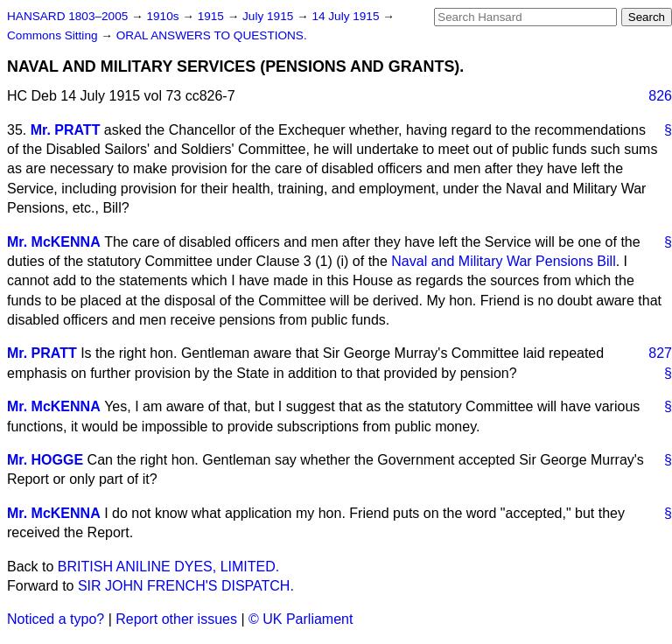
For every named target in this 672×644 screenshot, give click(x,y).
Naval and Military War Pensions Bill (503, 261)
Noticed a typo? (56, 619)
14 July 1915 (347, 16)
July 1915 (269, 16)
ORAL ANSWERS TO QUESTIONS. (212, 35)
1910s (164, 16)
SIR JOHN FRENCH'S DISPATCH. (186, 586)
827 (660, 353)
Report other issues (176, 619)
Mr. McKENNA (54, 242)
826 (660, 96)
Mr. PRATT (66, 130)
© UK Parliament (301, 619)
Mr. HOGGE (45, 460)
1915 (213, 16)
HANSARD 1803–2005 (67, 16)
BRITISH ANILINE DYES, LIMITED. (168, 567)
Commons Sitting (54, 35)
